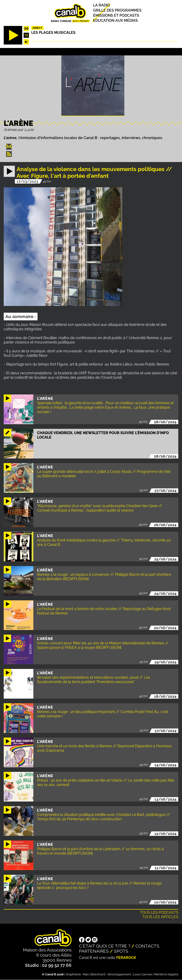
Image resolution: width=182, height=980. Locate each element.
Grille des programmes (117, 10)
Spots (121, 951)
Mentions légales (166, 974)
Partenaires (94, 951)
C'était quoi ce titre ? (105, 946)
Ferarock (126, 958)
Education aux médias (115, 21)
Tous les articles (160, 917)
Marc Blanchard (94, 974)
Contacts (147, 946)
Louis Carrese (142, 974)
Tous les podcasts (159, 912)
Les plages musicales (53, 33)
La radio (102, 5)
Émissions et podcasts (116, 15)
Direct (38, 28)
